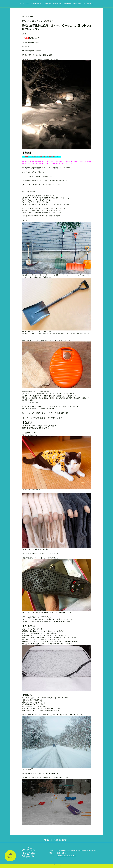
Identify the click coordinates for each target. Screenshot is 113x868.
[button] (47, 4)
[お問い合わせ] (10, 856)
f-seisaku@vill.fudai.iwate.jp (67, 856)
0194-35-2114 (63, 853)
